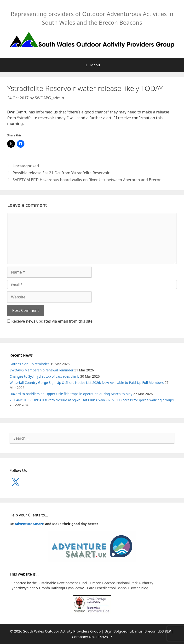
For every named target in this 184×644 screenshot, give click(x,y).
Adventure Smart (29, 524)
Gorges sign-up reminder (29, 364)
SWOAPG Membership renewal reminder (41, 370)
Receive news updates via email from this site (50, 321)
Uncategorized (26, 166)
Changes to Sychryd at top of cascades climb (44, 376)
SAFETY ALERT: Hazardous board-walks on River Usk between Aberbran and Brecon (87, 180)
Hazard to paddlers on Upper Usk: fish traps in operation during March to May (71, 394)
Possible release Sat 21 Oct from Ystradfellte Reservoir (61, 173)
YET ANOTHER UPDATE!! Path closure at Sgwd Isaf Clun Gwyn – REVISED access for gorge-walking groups (92, 400)
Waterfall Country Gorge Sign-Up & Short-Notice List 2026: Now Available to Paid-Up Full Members (87, 383)
